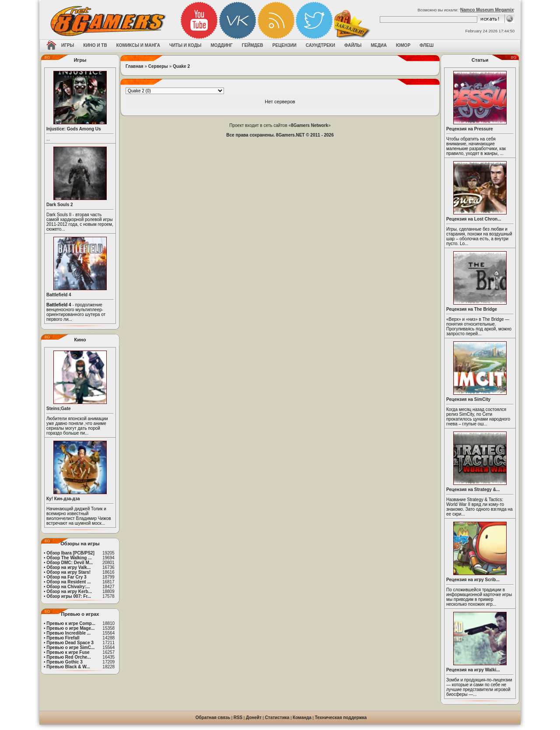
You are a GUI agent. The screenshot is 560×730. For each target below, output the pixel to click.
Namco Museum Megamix (487, 10)
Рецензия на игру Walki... (473, 670)
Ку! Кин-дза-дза (63, 499)
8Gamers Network (310, 125)
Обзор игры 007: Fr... (69, 596)
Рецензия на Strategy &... (473, 490)
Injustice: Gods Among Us (74, 129)
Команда (302, 718)
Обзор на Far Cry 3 (66, 577)
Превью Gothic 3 (64, 662)
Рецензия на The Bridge (472, 309)
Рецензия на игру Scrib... (473, 580)
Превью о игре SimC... (70, 648)
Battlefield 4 (59, 295)
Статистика (277, 718)
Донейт (254, 718)
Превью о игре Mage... (70, 628)
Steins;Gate (59, 409)
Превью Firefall (63, 638)
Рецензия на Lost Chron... (474, 219)
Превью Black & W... (68, 667)
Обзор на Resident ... (68, 582)
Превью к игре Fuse (68, 652)
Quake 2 (181, 66)
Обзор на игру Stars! (68, 572)
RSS (238, 718)
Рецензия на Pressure (470, 129)
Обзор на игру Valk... (68, 567)
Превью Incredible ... (68, 633)
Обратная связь (213, 718)
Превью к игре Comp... (71, 623)
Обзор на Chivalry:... (68, 587)
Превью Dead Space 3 (70, 643)
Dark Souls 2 (60, 205)
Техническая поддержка (341, 718)
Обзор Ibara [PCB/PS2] (70, 553)
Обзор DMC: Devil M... (70, 563)
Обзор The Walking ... (69, 558)
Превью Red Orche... (68, 657)
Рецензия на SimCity (468, 399)
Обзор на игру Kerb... (69, 591)
